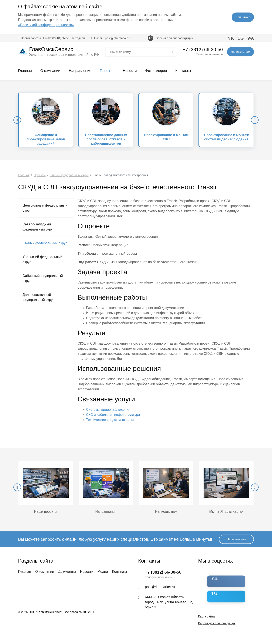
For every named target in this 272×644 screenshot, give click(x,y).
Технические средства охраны (110, 420)
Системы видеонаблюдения (108, 410)
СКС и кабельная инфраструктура (113, 415)
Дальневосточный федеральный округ (38, 297)
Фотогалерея (156, 71)
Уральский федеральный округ (42, 259)
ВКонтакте (223, 578)
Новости (130, 71)
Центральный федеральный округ (45, 208)
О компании (50, 71)
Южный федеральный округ (45, 243)
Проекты (107, 71)
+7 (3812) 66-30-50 (203, 50)
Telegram (222, 593)
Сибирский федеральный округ (43, 278)
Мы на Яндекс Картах (226, 512)
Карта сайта (207, 616)
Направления (80, 71)
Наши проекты (46, 512)
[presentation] (17, 120)
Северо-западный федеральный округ (38, 227)
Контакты (183, 71)
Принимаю (243, 17)
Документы (67, 572)
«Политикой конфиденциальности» (46, 25)
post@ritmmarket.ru (118, 38)
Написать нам (240, 52)
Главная (25, 71)
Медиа (103, 572)
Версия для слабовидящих (174, 38)
